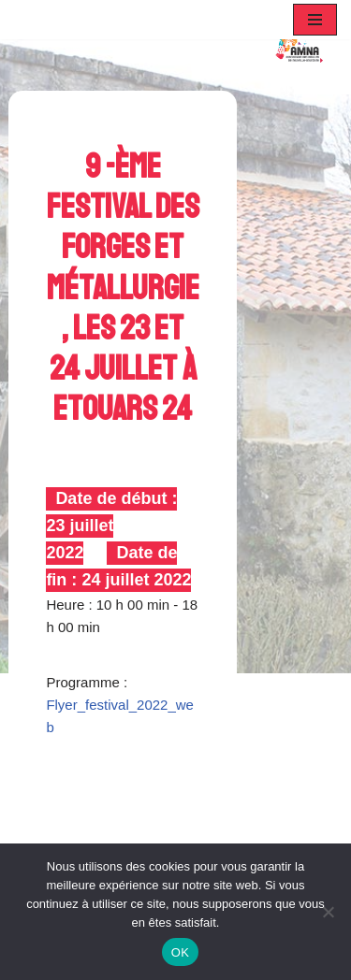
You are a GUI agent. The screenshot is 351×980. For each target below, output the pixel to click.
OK (180, 952)
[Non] (328, 912)
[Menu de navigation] (315, 20)
